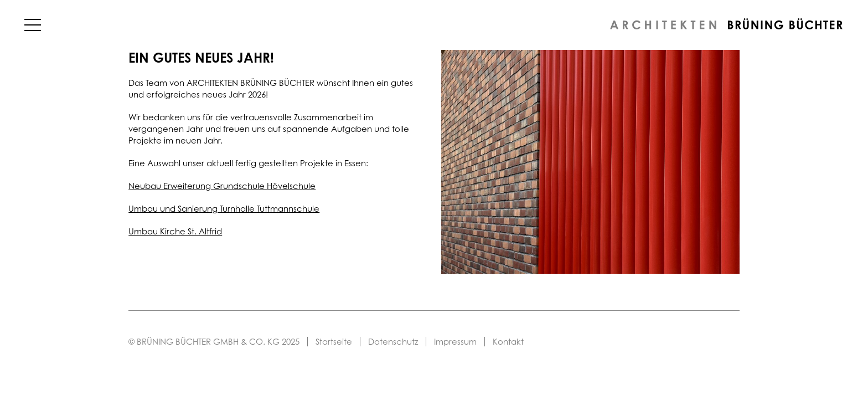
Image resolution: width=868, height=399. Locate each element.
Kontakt (508, 342)
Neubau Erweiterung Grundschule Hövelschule (222, 186)
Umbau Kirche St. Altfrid (175, 231)
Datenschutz (393, 342)
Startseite (334, 342)
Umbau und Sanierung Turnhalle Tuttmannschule (224, 209)
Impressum (455, 342)
